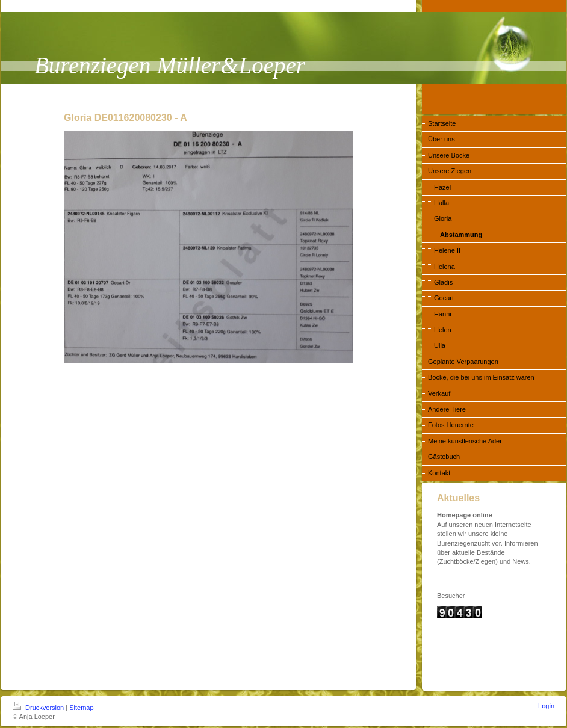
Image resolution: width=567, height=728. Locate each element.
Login (546, 706)
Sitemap (81, 708)
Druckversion (39, 708)
